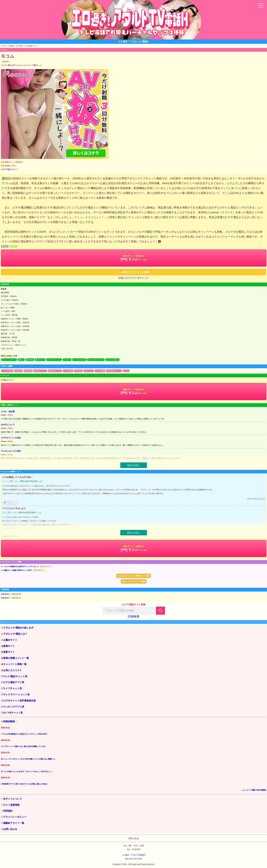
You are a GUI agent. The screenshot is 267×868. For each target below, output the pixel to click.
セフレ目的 (6, 464)
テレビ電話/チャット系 (15, 676)
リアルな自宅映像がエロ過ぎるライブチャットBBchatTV (24, 734)
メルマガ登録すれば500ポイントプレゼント (21, 566)
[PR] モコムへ (134, 258)
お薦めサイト (10, 640)
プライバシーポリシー (15, 817)
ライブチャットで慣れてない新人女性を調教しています (23, 746)
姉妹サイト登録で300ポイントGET (18, 570)
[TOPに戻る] (134, 838)
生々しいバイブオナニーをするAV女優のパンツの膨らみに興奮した (28, 759)
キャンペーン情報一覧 (15, 664)
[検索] (160, 611)
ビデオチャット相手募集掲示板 (20, 701)
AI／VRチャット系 (13, 713)
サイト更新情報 (11, 805)
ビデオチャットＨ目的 (11, 438)
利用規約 (8, 811)
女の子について (8, 425)
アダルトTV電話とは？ (15, 634)
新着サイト (9, 646)
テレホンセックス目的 (11, 451)
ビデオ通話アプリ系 (14, 682)
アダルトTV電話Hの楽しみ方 (18, 628)
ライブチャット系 (13, 688)
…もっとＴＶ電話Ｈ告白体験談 (254, 790)
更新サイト (9, 652)
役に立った (10, 503)
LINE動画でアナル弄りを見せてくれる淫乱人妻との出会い (24, 784)
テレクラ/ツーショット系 (16, 694)
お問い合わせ (10, 829)
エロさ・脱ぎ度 (8, 411)
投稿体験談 (9, 721)
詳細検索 (134, 616)
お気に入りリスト (13, 670)
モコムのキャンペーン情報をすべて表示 (134, 576)
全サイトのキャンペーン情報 (134, 581)
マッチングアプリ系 (14, 707)
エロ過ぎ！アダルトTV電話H (134, 855)
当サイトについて (13, 799)
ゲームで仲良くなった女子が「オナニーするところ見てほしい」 (27, 772)
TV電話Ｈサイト (12, 169)
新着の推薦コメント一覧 (16, 658)
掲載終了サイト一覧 (14, 823)
